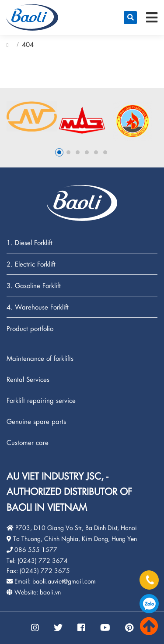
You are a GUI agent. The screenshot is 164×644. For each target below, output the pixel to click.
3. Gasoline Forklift (34, 286)
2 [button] (68, 152)
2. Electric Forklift (31, 264)
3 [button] (78, 152)
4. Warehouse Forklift (38, 307)
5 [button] (96, 152)
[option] (32, 116)
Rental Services (28, 379)
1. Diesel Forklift (30, 243)
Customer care (28, 442)
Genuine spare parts (36, 422)
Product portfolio (30, 328)
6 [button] (105, 152)
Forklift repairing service (41, 400)
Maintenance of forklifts (40, 358)
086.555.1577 (149, 604)
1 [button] (59, 152)
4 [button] (87, 152)
